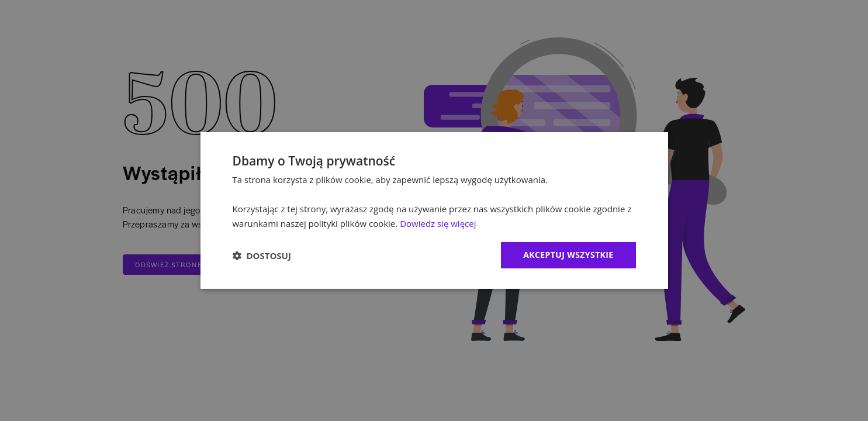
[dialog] (434, 210)
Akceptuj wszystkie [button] (568, 255)
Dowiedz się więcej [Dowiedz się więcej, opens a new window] (438, 223)
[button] (262, 256)
